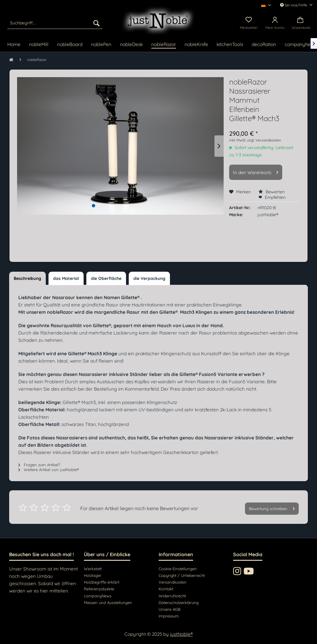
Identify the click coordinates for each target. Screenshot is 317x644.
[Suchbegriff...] (55, 23)
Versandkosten (173, 582)
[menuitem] (55, 23)
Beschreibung (27, 278)
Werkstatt (93, 569)
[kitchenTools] (230, 45)
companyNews (98, 596)
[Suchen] (96, 23)
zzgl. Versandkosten (264, 140)
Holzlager (93, 575)
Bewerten (272, 192)
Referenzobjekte (99, 589)
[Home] (14, 45)
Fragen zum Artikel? (39, 465)
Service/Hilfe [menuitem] (294, 5)
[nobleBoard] (70, 45)
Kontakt (166, 589)
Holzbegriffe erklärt (102, 582)
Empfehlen (272, 197)
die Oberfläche (106, 278)
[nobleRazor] (164, 45)
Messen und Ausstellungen (108, 603)
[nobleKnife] (196, 45)
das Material (66, 278)
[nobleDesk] (131, 45)
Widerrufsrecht (172, 596)
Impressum (169, 616)
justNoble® (181, 634)
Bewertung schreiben (272, 507)
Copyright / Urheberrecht (182, 575)
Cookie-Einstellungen (178, 569)
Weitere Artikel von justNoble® (49, 470)
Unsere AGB (169, 609)
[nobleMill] (39, 45)
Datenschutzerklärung (179, 603)
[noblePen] (101, 45)
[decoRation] (264, 45)
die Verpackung (149, 278)
